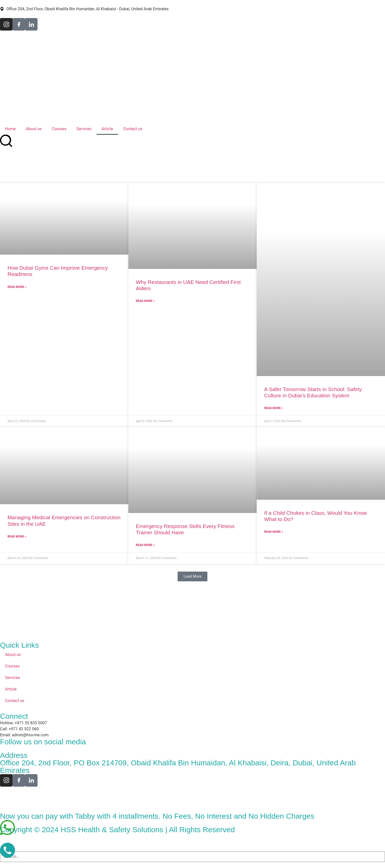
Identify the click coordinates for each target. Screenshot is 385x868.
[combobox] (192, 857)
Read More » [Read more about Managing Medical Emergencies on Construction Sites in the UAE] (17, 537)
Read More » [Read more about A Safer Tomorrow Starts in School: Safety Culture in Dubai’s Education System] (274, 408)
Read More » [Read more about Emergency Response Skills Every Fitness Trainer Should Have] (145, 545)
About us (34, 129)
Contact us (133, 129)
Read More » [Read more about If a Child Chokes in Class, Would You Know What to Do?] (274, 532)
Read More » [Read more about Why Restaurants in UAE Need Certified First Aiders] (145, 301)
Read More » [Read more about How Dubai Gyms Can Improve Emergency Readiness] (17, 287)
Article (107, 129)
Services (84, 129)
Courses (59, 129)
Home (10, 129)
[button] (193, 576)
